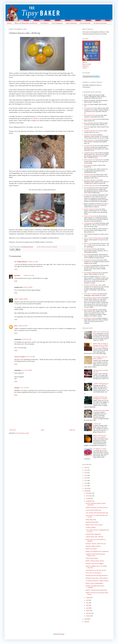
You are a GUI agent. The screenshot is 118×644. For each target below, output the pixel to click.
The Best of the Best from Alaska (93, 285)
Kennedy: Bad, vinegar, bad (93, 534)
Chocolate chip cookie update (101, 410)
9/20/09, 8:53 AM (23, 326)
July (87, 600)
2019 (86, 468)
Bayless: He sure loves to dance (94, 525)
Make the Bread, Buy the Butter (26, 23)
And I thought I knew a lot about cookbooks (100, 358)
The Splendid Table (89, 249)
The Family (44, 23)
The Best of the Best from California (94, 131)
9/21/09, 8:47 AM (26, 339)
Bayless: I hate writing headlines (94, 583)
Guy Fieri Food (88, 146)
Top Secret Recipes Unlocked (92, 186)
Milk (85, 229)
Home (9, 23)
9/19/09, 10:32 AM (29, 275)
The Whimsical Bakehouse (91, 273)
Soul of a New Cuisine (90, 135)
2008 (86, 619)
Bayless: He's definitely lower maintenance (97, 551)
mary (16, 326)
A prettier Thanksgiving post (101, 384)
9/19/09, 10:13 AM (33, 262)
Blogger (62, 634)
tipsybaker (17, 275)
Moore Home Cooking (92, 558)
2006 (86, 622)
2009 (86, 491)
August (88, 598)
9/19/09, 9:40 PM (23, 299)
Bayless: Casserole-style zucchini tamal (96, 590)
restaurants (54, 247)
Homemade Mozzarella (92, 522)
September (89, 501)
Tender (86, 127)
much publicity (35, 118)
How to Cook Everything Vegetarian (94, 238)
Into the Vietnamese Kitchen (92, 209)
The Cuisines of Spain (90, 119)
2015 (86, 475)
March (88, 611)
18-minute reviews (100, 23)
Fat (85, 234)
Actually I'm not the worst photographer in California (100, 398)
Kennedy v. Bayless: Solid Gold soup (96, 544)
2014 (86, 478)
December (89, 493)
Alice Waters (102, 276)
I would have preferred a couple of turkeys (97, 581)
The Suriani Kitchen (89, 108)
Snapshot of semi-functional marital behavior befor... (95, 555)
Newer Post (13, 430)
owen (47, 247)
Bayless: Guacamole (91, 549)
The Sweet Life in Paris (90, 216)
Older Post (72, 430)
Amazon (85, 68)
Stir (85, 169)
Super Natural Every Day (91, 140)
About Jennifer (71, 23)
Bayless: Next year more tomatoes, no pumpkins (100, 436)
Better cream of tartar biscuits (101, 332)
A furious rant (97, 424)
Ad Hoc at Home (89, 175)
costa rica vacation (20, 357)
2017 (86, 470)
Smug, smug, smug (91, 520)
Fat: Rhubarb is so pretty (100, 449)
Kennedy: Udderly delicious (93, 546)
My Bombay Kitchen (90, 318)
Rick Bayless (105, 204)
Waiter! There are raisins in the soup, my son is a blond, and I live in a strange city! (101, 345)
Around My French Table (91, 153)
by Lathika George (100, 108)
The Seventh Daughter (90, 310)
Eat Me (86, 255)
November (89, 496)
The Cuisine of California (91, 294)
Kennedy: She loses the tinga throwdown (97, 575)
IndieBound (86, 66)
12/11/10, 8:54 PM (27, 370)
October (88, 498)
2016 (86, 473)
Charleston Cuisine (89, 260)
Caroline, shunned (91, 527)
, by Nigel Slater (92, 127)
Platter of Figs (88, 244)
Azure (16, 299)
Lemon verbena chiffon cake (93, 510)
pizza (50, 247)
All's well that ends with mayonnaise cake (97, 513)
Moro (86, 188)
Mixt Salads (87, 165)
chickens (43, 247)
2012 (86, 483)
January (88, 616)
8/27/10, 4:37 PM (30, 357)
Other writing (85, 23)
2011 (86, 486)
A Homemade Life (89, 223)
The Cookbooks (57, 23)
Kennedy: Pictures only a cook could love (97, 578)
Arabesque (87, 265)
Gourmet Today (88, 195)
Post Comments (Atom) (23, 433)
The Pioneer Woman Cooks (91, 180)
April (88, 608)
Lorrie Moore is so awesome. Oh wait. (96, 570)
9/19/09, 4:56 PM (28, 287)
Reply (16, 269)
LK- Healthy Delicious (21, 262)
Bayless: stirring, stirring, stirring (95, 561)
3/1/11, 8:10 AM (24, 388)
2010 (86, 488)
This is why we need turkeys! (94, 573)
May (87, 605)
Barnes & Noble (87, 64)
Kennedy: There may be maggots (95, 563)
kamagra (17, 388)
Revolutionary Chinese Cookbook (93, 298)
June (87, 603)
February (89, 613)
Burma (86, 104)
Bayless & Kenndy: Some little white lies (97, 508)
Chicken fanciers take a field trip (94, 537)
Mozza (86, 123)
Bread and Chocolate (90, 115)
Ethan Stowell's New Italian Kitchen (94, 160)
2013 (86, 481)
